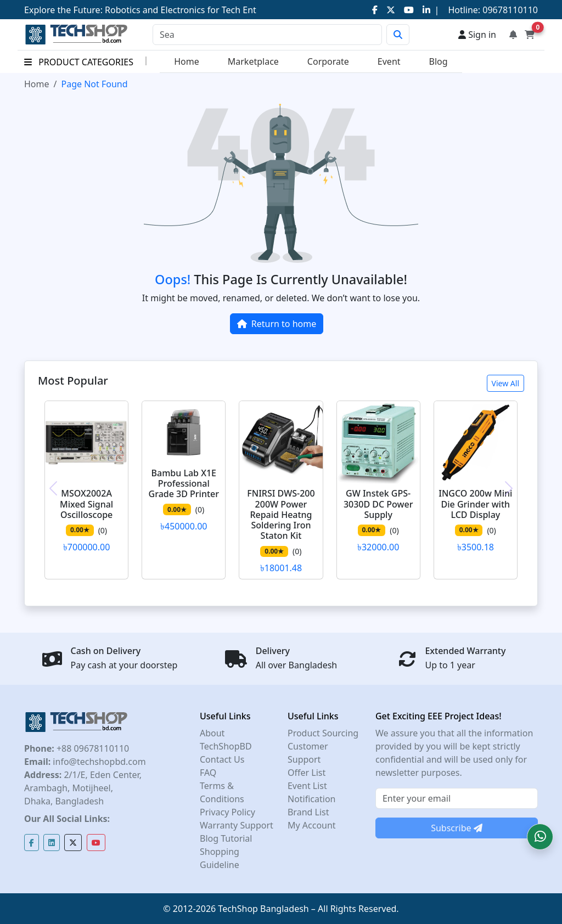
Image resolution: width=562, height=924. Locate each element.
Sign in (477, 35)
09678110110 (509, 10)
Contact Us (222, 759)
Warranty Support (237, 825)
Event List (307, 786)
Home (187, 61)
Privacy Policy (227, 812)
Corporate (328, 61)
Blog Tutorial (226, 838)
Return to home (277, 324)
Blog (439, 61)
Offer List (307, 773)
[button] (540, 837)
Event (389, 61)
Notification (312, 799)
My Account (312, 825)
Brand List (308, 812)
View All (505, 383)
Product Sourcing (323, 733)
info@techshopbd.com (98, 762)
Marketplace (253, 61)
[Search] (267, 35)
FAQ (208, 773)
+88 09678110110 (92, 748)
